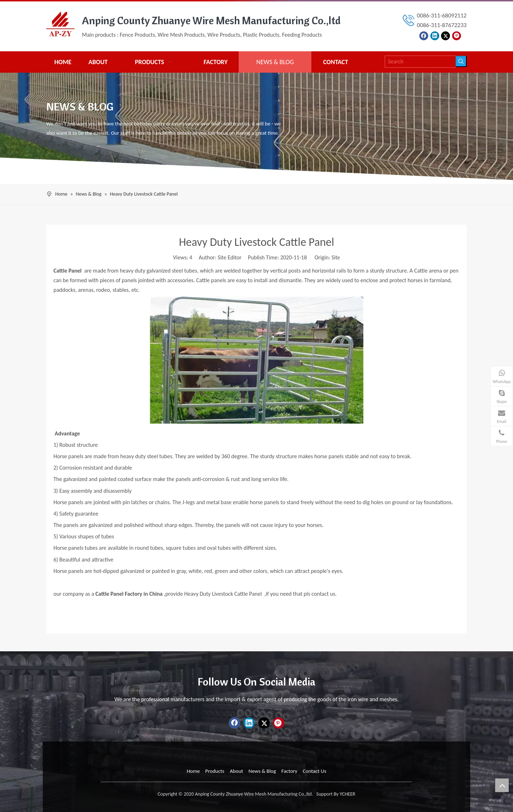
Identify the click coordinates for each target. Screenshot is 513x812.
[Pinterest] (457, 35)
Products (215, 771)
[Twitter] (445, 35)
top (502, 785)
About (236, 771)
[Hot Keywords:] (461, 61)
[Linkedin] (435, 35)
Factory (289, 771)
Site (336, 257)
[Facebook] (424, 35)
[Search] (420, 62)
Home (193, 771)
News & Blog (262, 771)
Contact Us (315, 771)
